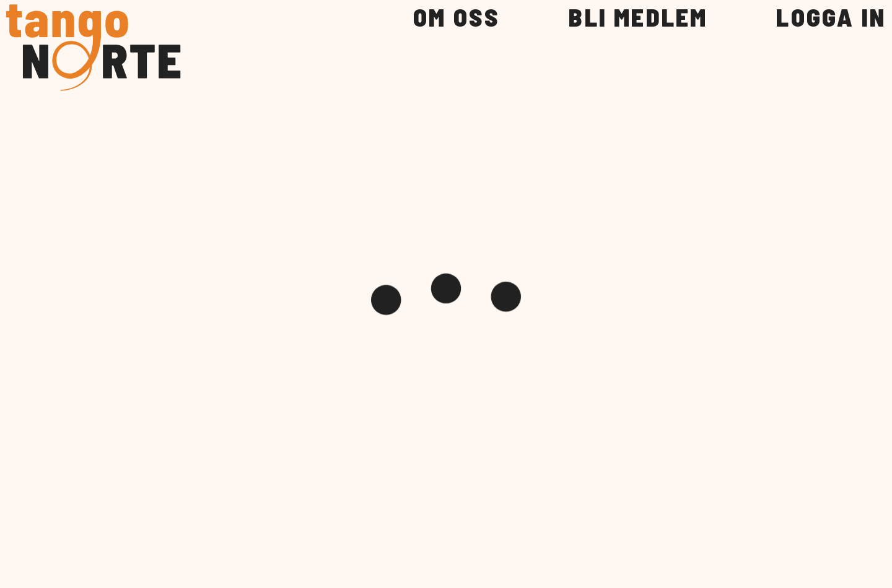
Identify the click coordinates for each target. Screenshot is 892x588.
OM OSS (457, 18)
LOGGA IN (831, 18)
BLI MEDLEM (638, 18)
